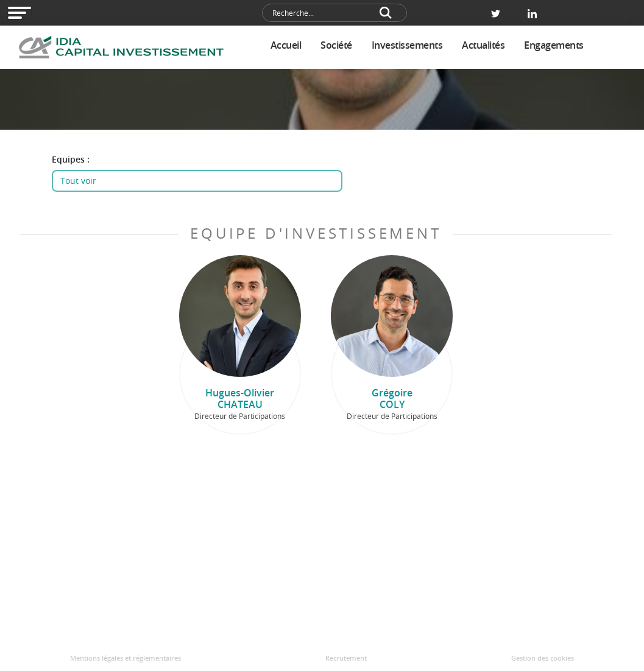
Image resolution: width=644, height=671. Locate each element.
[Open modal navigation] (19, 13)
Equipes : (71, 160)
